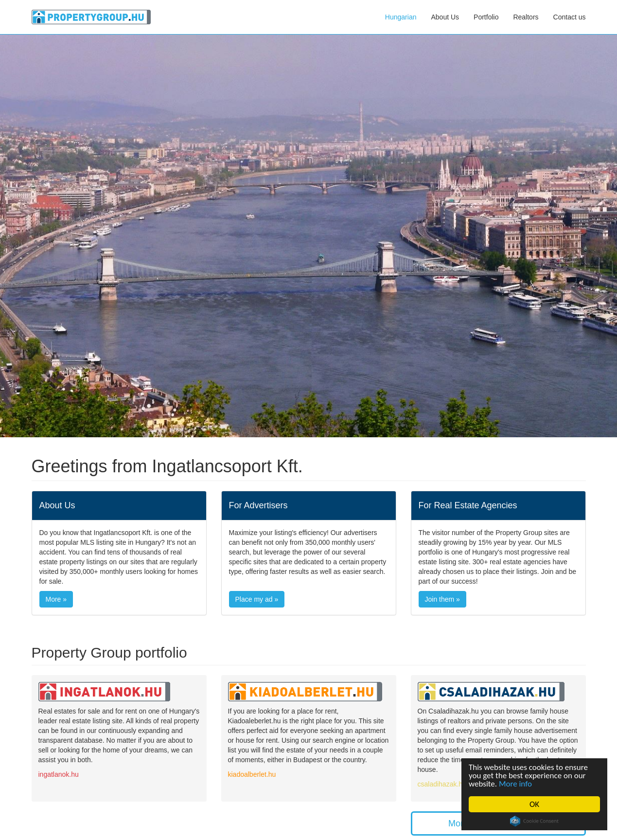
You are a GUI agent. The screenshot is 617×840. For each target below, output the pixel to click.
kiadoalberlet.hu (252, 774)
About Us (445, 17)
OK (534, 804)
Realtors (526, 17)
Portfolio (486, 17)
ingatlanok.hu (59, 774)
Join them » (442, 599)
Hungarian (401, 17)
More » (56, 599)
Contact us (570, 17)
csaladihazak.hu (442, 784)
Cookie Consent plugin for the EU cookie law (534, 821)
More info (515, 784)
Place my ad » (257, 599)
